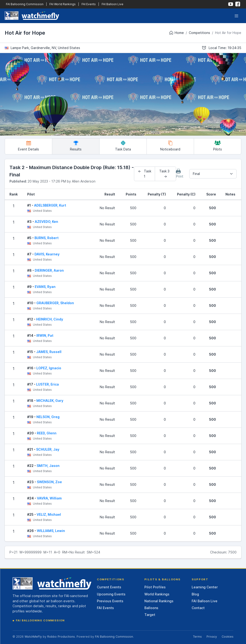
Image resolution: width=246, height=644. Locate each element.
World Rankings (157, 594)
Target (150, 615)
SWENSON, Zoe (49, 482)
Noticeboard (170, 146)
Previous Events (110, 601)
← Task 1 (145, 174)
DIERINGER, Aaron (49, 270)
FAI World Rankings (63, 4)
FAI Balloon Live (112, 4)
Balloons (151, 608)
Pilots (218, 146)
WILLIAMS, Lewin (51, 531)
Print (180, 174)
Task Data (123, 146)
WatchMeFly (33, 637)
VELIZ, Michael (49, 514)
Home (176, 33)
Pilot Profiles (155, 587)
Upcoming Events (111, 594)
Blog (195, 594)
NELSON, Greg (48, 417)
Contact (198, 608)
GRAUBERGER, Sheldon (55, 303)
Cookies (228, 637)
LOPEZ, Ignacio (49, 368)
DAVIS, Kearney (47, 254)
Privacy (212, 637)
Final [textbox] (196, 174)
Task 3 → (165, 174)
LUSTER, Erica (47, 384)
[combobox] (213, 174)
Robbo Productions (61, 637)
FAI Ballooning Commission (25, 4)
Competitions (199, 33)
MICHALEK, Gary (50, 401)
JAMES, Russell (49, 352)
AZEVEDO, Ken (46, 222)
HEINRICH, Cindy (50, 319)
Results (76, 146)
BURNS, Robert (47, 238)
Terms (197, 637)
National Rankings (159, 601)
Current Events (109, 587)
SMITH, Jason (48, 466)
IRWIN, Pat (45, 335)
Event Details (28, 146)
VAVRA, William (49, 498)
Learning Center (205, 587)
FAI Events (89, 4)
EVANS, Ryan (45, 287)
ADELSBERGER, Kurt (50, 205)
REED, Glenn (47, 433)
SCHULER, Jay (48, 449)
